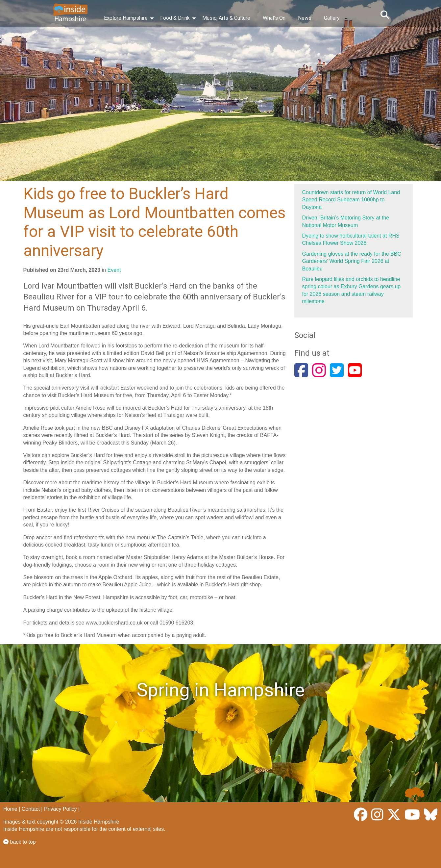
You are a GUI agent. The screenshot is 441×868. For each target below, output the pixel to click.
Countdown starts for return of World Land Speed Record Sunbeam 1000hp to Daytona (351, 200)
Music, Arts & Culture (226, 18)
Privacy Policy (61, 809)
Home (10, 809)
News (305, 18)
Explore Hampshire (126, 18)
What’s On (274, 18)
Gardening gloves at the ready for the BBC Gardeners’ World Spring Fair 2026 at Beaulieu (352, 261)
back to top (20, 842)
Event (114, 270)
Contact (31, 809)
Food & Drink (175, 18)
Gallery (332, 18)
